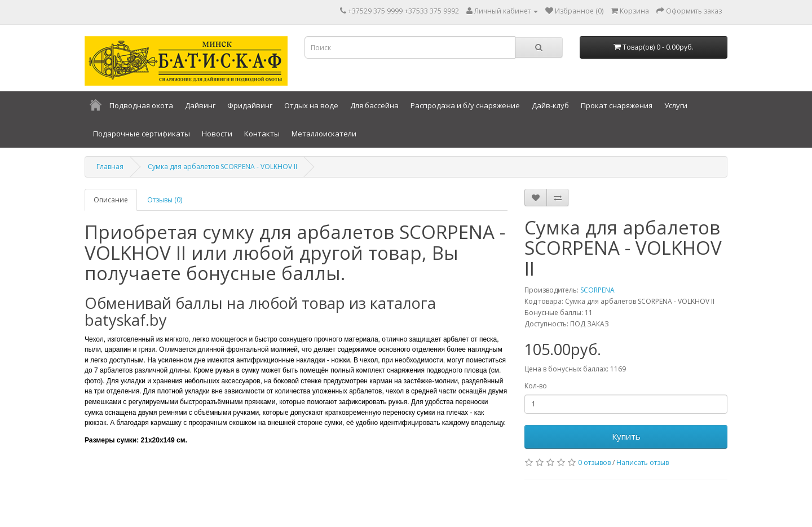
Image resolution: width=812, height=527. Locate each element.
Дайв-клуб (550, 105)
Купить (626, 436)
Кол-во (536, 386)
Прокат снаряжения (617, 105)
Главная (110, 167)
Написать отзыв (643, 462)
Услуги (676, 105)
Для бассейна (374, 105)
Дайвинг (200, 105)
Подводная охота (141, 105)
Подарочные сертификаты (142, 134)
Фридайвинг (250, 105)
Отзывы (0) (165, 200)
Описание (111, 200)
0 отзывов (594, 462)
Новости (217, 134)
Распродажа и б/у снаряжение (465, 105)
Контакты (262, 134)
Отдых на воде (311, 105)
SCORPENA (597, 290)
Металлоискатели (324, 134)
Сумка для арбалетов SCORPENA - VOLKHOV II (222, 167)
